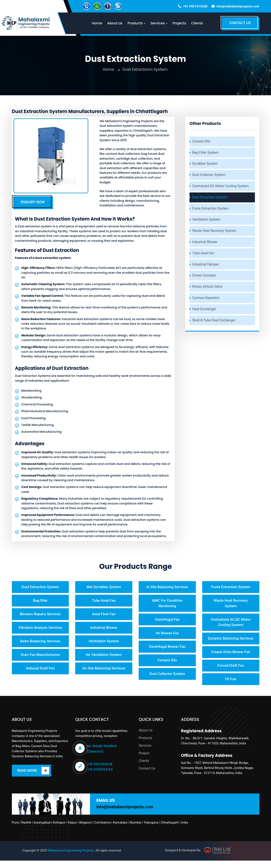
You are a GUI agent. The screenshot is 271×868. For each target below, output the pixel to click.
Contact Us (147, 776)
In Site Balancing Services (167, 587)
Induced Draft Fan (40, 670)
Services (145, 753)
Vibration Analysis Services (40, 629)
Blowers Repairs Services (40, 615)
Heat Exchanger (204, 309)
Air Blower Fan (167, 634)
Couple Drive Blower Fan (231, 659)
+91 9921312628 (195, 6)
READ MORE (33, 778)
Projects (182, 23)
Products (145, 746)
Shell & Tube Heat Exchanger (214, 320)
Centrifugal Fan (167, 620)
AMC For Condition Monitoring (167, 604)
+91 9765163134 (100, 777)
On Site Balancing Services (104, 670)
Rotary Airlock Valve (207, 287)
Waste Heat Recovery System (214, 231)
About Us (146, 738)
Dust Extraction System (210, 197)
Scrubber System (205, 164)
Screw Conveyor (204, 275)
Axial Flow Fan (104, 615)
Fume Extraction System (211, 208)
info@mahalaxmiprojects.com (238, 6)
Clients (200, 23)
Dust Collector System (209, 175)
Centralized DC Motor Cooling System (221, 186)
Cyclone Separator (206, 298)
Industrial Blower (205, 242)
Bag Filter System (205, 153)
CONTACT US (240, 23)
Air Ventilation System (104, 656)
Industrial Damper (206, 264)
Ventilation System (206, 219)
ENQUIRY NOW (33, 202)
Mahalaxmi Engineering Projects (71, 858)
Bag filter (40, 601)
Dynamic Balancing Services (231, 642)
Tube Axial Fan (203, 253)
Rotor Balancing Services (40, 643)
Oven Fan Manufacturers (40, 656)
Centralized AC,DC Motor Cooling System (231, 623)
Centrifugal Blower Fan (167, 648)
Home (108, 69)
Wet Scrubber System (104, 587)
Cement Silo (201, 141)
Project (144, 761)
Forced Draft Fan (231, 673)
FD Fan (231, 686)
